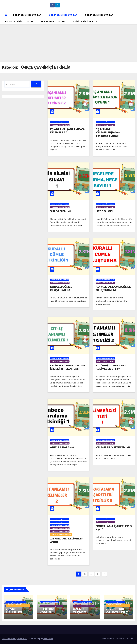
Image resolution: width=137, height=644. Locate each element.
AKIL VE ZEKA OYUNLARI (54, 21)
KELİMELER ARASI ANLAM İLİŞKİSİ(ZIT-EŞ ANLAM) (67, 367)
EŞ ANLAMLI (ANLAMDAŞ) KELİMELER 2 (67, 131)
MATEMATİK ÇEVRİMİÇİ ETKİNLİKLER (14, 605)
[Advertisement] (68, 43)
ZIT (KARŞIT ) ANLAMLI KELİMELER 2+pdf (111, 367)
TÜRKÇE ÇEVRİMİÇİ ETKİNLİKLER (61, 534)
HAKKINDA (120, 639)
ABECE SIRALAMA (62, 447)
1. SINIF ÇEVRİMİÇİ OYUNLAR (28, 15)
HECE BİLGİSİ (104, 211)
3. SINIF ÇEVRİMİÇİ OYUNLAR (100, 15)
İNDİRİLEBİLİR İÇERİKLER (85, 21)
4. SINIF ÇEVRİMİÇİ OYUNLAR (20, 21)
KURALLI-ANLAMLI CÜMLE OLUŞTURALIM (113, 288)
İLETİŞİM (131, 639)
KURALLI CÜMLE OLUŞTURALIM (61, 288)
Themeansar (48, 639)
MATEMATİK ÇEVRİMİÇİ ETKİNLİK (84, 606)
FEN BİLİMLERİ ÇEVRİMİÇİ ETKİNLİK (51, 606)
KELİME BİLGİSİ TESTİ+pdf (113, 447)
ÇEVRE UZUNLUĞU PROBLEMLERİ (17, 612)
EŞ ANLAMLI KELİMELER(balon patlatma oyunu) (108, 133)
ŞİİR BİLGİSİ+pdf (61, 211)
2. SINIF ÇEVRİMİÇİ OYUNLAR (64, 15)
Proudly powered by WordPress (14, 639)
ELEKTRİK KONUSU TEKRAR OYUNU (51, 612)
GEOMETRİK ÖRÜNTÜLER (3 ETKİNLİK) (117, 612)
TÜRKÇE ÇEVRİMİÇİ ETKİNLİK (60, 125)
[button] (134, 18)
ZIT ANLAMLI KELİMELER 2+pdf (67, 540)
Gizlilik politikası (107, 639)
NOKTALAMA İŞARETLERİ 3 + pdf (114, 528)
